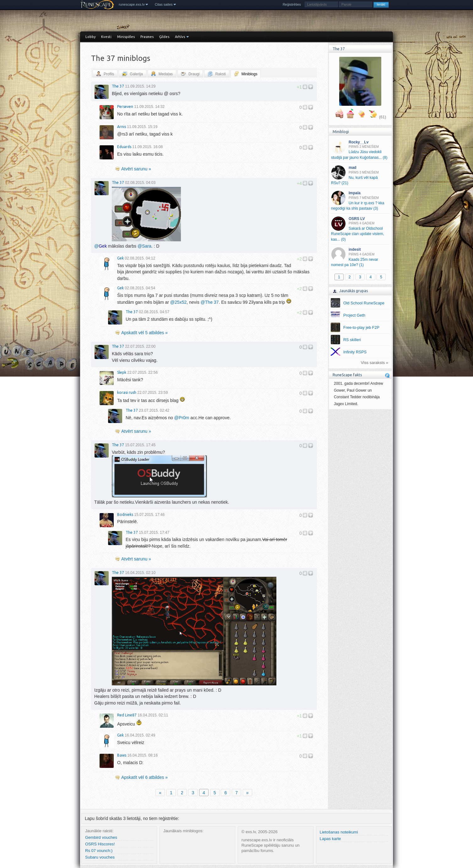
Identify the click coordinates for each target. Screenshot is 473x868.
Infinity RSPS (355, 352)
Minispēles (126, 37)
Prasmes (147, 37)
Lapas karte (330, 839)
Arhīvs (180, 37)
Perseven (125, 107)
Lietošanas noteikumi (339, 832)
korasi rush (127, 392)
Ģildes (164, 37)
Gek (120, 258)
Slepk (122, 372)
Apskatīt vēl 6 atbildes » (144, 777)
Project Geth (354, 315)
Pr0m (182, 418)
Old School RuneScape (364, 303)
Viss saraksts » (375, 363)
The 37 (118, 86)
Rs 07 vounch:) (99, 851)
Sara (144, 246)
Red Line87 (127, 715)
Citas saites (164, 4)
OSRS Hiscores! (100, 844)
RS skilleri (352, 340)
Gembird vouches (101, 837)
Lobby (90, 37)
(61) (383, 117)
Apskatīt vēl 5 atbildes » (144, 333)
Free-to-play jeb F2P (361, 328)
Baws (122, 755)
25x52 (178, 302)
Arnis (122, 127)
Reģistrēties (292, 4)
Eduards (124, 147)
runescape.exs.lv (132, 4)
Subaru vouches (100, 857)
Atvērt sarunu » (136, 169)
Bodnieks (125, 514)
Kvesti (106, 37)
